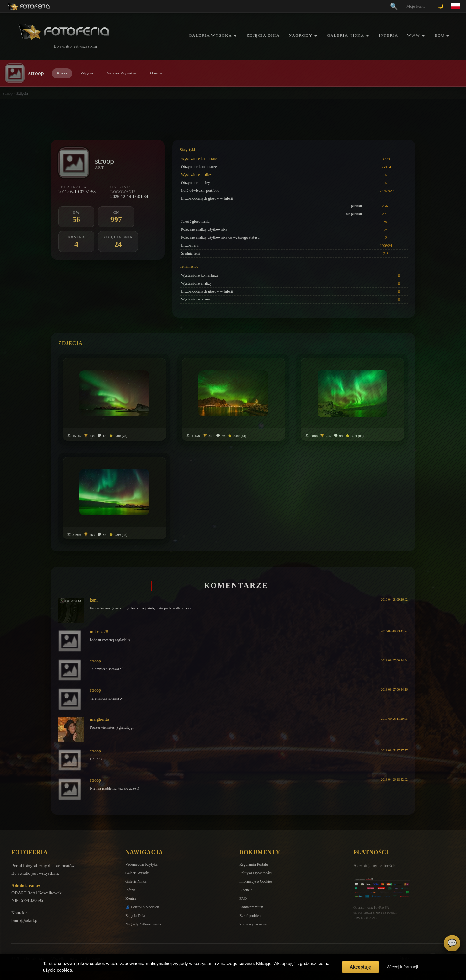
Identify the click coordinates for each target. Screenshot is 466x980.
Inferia (389, 35)
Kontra (131, 899)
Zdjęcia (87, 73)
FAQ (243, 899)
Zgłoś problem (250, 916)
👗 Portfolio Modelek (142, 907)
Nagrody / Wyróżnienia (143, 924)
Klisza (62, 73)
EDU (440, 35)
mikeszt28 (99, 632)
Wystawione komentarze (200, 159)
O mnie (156, 73)
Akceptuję (360, 967)
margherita (99, 719)
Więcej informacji (402, 967)
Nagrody (301, 35)
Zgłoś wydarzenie (253, 924)
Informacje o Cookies (256, 881)
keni (94, 600)
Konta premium (251, 907)
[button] (235, 36)
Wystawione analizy (196, 175)
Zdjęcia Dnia (263, 35)
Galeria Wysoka (210, 35)
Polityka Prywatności (255, 873)
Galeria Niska (346, 35)
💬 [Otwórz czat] (452, 943)
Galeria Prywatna (122, 73)
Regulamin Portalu (254, 864)
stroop (8, 93)
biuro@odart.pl (25, 921)
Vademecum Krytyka (142, 864)
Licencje (246, 890)
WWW (414, 35)
